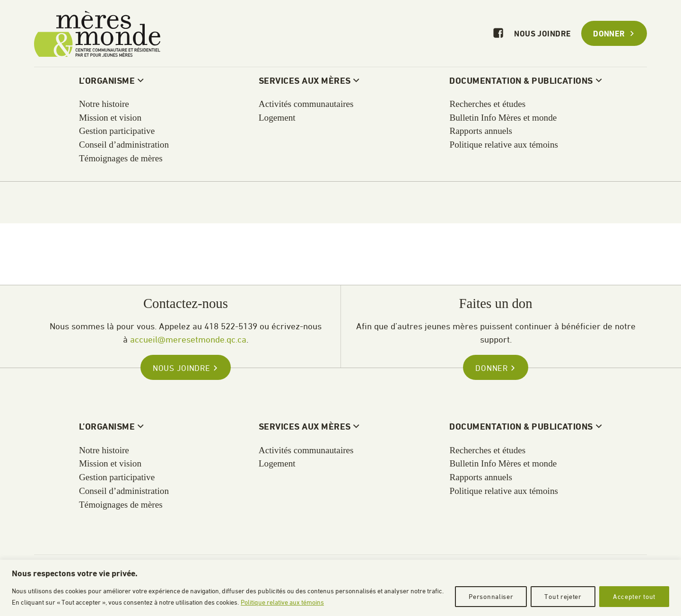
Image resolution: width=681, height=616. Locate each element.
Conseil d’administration (124, 491)
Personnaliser (491, 596)
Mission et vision (110, 463)
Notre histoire (104, 450)
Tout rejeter (563, 596)
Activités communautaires (306, 450)
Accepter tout (634, 596)
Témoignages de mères (121, 505)
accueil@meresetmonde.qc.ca (188, 339)
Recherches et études (487, 450)
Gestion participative (117, 477)
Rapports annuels (481, 477)
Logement (277, 463)
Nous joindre (542, 34)
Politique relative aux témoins (282, 602)
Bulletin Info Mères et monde (503, 463)
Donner (614, 34)
